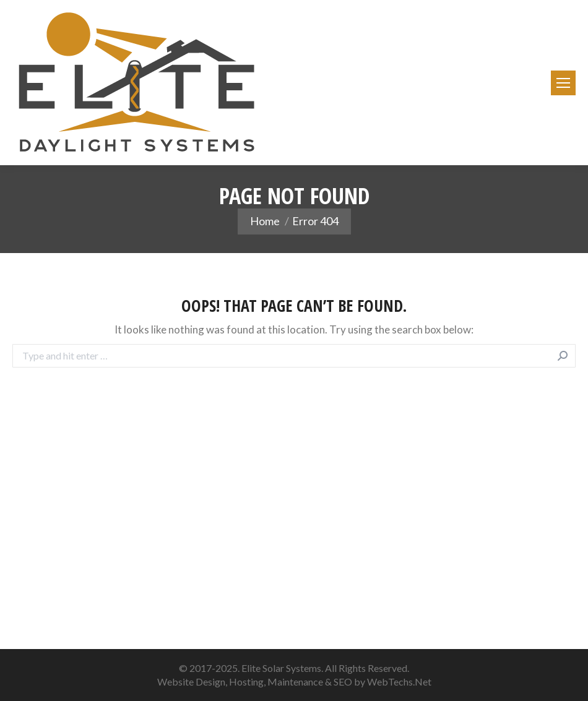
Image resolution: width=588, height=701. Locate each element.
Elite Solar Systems (281, 668)
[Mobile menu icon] (563, 83)
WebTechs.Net (399, 682)
